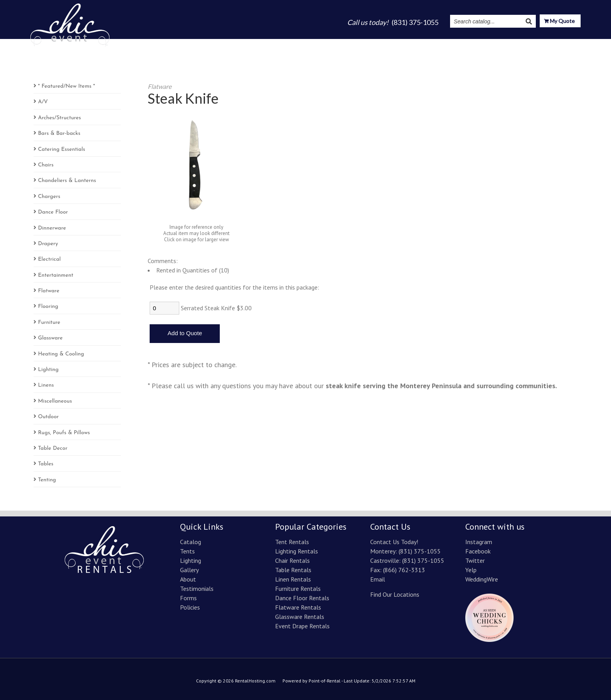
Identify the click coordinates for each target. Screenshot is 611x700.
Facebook (478, 551)
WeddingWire (482, 579)
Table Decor (53, 448)
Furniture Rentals (298, 589)
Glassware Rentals (300, 617)
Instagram (488, 44)
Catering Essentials (61, 149)
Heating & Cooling (61, 354)
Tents (320, 44)
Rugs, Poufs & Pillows (64, 433)
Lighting (349, 44)
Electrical (49, 259)
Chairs (46, 165)
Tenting (47, 480)
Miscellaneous (55, 401)
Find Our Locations (395, 594)
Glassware (50, 338)
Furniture (49, 323)
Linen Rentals (293, 579)
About (409, 44)
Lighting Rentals (297, 551)
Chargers (49, 197)
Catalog (292, 44)
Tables (46, 464)
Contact (568, 44)
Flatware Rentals (298, 607)
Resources (530, 44)
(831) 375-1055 (420, 551)
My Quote (559, 22)
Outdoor (48, 417)
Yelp (471, 570)
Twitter (475, 560)
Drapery (48, 244)
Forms (188, 598)
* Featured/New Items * (66, 86)
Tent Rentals (292, 542)
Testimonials (445, 44)
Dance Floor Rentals (302, 598)
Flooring (48, 307)
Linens (46, 385)
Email (378, 579)
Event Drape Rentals (302, 626)
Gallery (381, 44)
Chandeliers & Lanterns (67, 181)
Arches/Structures (59, 118)
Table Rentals (293, 570)
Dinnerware (52, 228)
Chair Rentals (292, 560)
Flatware (49, 291)
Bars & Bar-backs (59, 133)
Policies (190, 607)
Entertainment (56, 275)
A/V (43, 102)
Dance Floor (53, 212)
